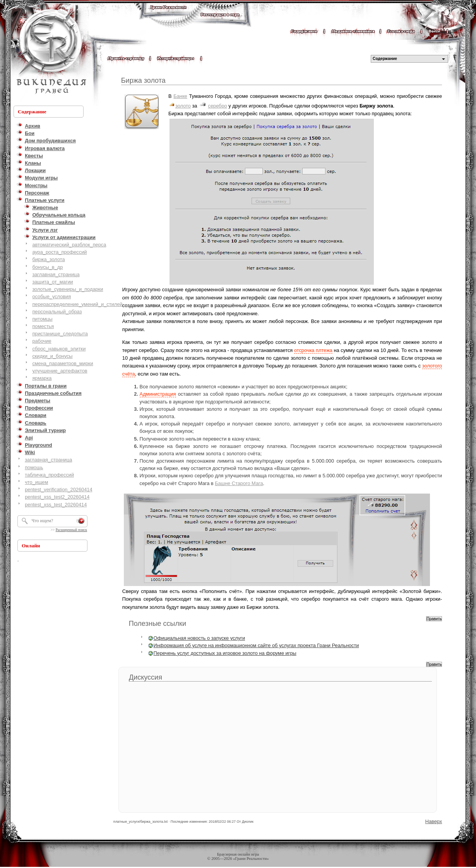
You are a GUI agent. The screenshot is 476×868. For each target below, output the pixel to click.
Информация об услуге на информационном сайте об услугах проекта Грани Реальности (256, 645)
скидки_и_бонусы (52, 356)
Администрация (158, 394)
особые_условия (51, 296)
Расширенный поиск (71, 530)
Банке (180, 96)
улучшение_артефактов (60, 371)
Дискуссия (146, 677)
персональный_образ (57, 312)
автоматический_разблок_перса (69, 245)
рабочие (42, 341)
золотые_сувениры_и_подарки (68, 289)
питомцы (42, 319)
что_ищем (36, 482)
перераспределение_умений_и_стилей (77, 304)
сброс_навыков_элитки (59, 349)
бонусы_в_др (47, 267)
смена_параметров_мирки (62, 363)
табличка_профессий (49, 475)
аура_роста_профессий (59, 252)
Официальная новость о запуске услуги (199, 638)
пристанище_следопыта (60, 334)
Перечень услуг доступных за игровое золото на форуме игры (225, 653)
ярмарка (42, 378)
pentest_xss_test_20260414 (56, 505)
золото (183, 106)
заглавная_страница (56, 274)
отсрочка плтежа (313, 350)
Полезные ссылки (158, 624)
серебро (218, 106)
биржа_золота (48, 259)
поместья (43, 326)
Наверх (434, 821)
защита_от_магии (52, 282)
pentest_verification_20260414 (58, 490)
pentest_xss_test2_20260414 (57, 497)
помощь (34, 467)
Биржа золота (143, 80)
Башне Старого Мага (239, 483)
